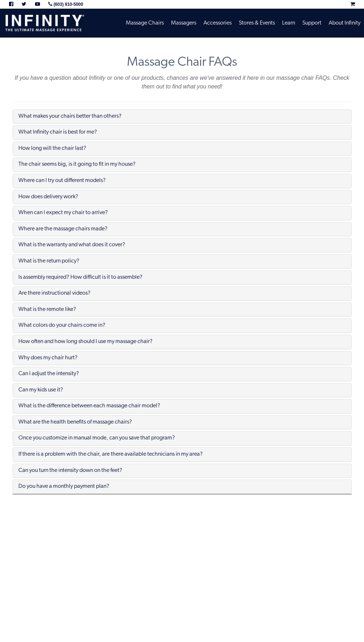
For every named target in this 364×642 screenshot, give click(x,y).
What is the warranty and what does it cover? (72, 245)
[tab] (182, 117)
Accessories (218, 23)
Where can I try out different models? (62, 181)
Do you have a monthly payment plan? (64, 486)
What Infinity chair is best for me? (58, 132)
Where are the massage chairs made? (63, 229)
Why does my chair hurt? (48, 358)
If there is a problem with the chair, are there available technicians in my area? (111, 454)
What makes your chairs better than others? (70, 116)
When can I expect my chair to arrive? (63, 213)
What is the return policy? (49, 261)
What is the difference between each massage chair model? (89, 406)
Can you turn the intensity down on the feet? (70, 470)
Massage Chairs (145, 23)
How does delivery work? (48, 197)
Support (312, 23)
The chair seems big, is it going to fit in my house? (77, 164)
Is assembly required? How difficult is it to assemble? (80, 277)
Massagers (184, 23)
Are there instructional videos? (54, 293)
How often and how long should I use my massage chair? (85, 342)
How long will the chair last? (52, 148)
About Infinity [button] (345, 23)
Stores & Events (257, 23)
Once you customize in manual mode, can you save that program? (97, 438)
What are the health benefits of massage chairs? (75, 422)
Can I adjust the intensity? (49, 374)
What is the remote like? (47, 309)
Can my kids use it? (41, 390)
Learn (289, 23)
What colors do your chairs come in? (62, 325)
